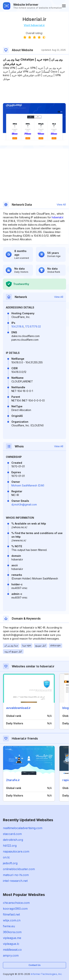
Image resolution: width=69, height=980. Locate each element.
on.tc (6, 857)
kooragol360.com (15, 909)
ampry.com (11, 955)
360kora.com (12, 932)
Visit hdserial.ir (34, 25)
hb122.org (10, 846)
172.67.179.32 (33, 326)
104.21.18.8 (18, 326)
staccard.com (12, 834)
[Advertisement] (34, 92)
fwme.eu (9, 926)
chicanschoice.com (16, 903)
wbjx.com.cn (12, 920)
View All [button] (61, 205)
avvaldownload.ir (18, 708)
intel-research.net (15, 881)
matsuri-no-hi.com (16, 875)
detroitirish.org (13, 840)
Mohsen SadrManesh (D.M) (28, 485)
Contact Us (34, 965)
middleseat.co (12, 950)
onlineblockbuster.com (19, 869)
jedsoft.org (10, 863)
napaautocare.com (16, 851)
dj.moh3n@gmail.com (24, 504)
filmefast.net (11, 914)
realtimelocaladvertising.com (23, 828)
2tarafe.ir (13, 780)
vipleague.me (12, 938)
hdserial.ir (57, 217)
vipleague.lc (11, 944)
